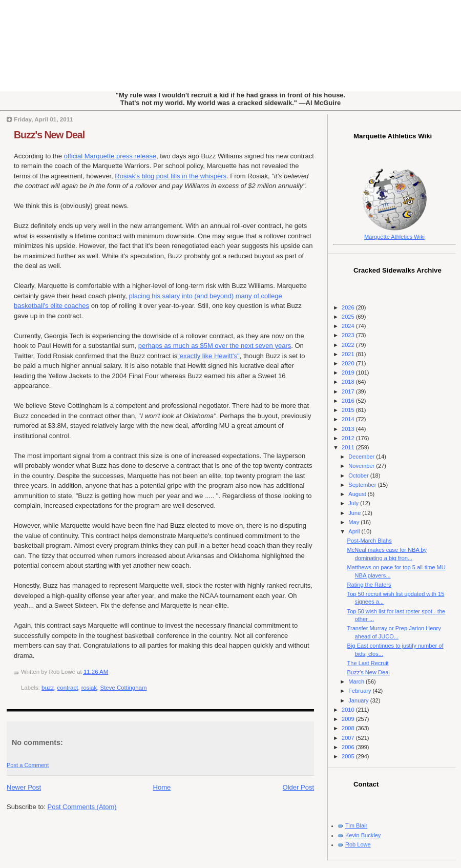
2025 (349, 317)
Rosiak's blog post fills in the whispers (171, 176)
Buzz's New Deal (49, 135)
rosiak (89, 688)
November (362, 466)
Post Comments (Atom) (82, 807)
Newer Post (24, 787)
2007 (349, 738)
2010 (349, 710)
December (362, 457)
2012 (349, 438)
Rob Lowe (358, 844)
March (357, 681)
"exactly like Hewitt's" (208, 356)
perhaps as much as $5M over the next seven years (215, 346)
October (359, 476)
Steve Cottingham (124, 688)
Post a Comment (28, 765)
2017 (349, 391)
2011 (349, 447)
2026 (349, 307)
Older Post (298, 787)
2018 (349, 382)
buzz (48, 688)
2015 (349, 410)
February (360, 691)
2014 (349, 419)
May (354, 522)
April (355, 531)
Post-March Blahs (370, 541)
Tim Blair (356, 825)
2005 (349, 756)
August (358, 494)
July (354, 503)
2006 (349, 747)
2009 (349, 719)
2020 (349, 363)
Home (162, 787)
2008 (349, 728)
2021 (349, 354)
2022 (349, 345)
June (355, 513)
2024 (349, 326)
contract (68, 688)
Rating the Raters (369, 585)
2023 (349, 335)
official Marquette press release (110, 156)
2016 (349, 401)
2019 (349, 373)
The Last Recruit (368, 663)
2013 (349, 429)
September (363, 485)
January (359, 700)
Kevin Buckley (363, 835)
